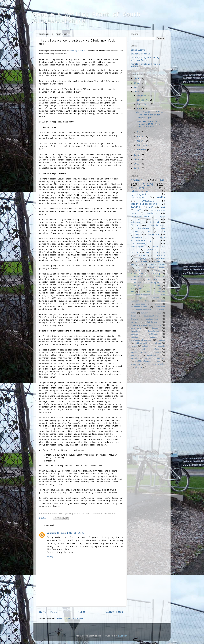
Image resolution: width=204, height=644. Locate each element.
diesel (140, 271)
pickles (134, 337)
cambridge (141, 304)
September (143, 104)
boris (148, 301)
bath (138, 268)
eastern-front (153, 319)
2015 (137, 92)
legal (162, 216)
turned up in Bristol (78, 50)
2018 (137, 79)
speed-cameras (153, 355)
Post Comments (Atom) (70, 619)
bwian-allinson (140, 216)
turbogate (154, 283)
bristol (155, 222)
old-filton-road (155, 253)
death (133, 316)
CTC (132, 289)
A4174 (148, 185)
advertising (139, 191)
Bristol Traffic (140, 54)
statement (153, 280)
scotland (141, 349)
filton (135, 225)
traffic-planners (143, 361)
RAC (155, 219)
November (142, 100)
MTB (140, 219)
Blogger (123, 636)
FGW (151, 289)
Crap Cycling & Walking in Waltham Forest (147, 59)
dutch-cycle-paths (144, 204)
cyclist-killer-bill (151, 313)
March (140, 141)
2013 (137, 160)
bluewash (135, 301)
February (142, 145)
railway (161, 340)
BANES (157, 262)
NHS (140, 292)
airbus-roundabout (145, 295)
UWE (162, 180)
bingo (139, 298)
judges (155, 328)
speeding (135, 358)
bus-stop (161, 301)
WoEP (163, 265)
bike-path (138, 188)
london (135, 207)
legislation (154, 331)
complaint (160, 307)
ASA (163, 207)
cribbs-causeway (144, 310)
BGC (159, 286)
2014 (137, 155)
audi (163, 295)
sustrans (161, 358)
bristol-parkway (156, 268)
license (134, 334)
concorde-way (138, 244)
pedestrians (137, 274)
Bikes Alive (138, 50)
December (142, 96)
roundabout (137, 277)
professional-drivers (141, 340)
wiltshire (142, 262)
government (136, 328)
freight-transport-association (146, 325)
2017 (137, 83)
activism (161, 292)
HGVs (162, 231)
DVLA (141, 289)
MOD (138, 234)
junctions (135, 331)
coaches (156, 304)
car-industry (138, 238)
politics (148, 201)
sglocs (156, 349)
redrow (141, 256)
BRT (132, 265)
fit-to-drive (153, 322)
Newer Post (48, 612)
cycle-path (138, 198)
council (138, 180)
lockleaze (144, 228)
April (140, 137)
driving (134, 319)
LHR (159, 289)
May (139, 132)
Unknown (51, 533)
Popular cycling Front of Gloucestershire (146, 65)
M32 (132, 292)
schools (161, 346)
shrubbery (156, 352)
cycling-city (140, 194)
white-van (136, 286)
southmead (135, 355)
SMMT (149, 292)
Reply (50, 557)
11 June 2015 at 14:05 (70, 533)
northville (153, 334)
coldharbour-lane (139, 307)
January (142, 150)
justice (155, 271)
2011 (137, 168)
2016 (137, 87)
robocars (160, 256)
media (161, 198)
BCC (149, 286)
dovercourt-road (152, 316)
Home (81, 612)
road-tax (157, 343)
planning (155, 274)
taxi (149, 231)
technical (136, 283)
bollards (152, 213)
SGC (139, 210)
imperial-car (157, 225)
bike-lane (154, 234)
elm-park (135, 322)
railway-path (141, 343)
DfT (143, 265)
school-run (147, 346)
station (148, 358)
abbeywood (137, 222)
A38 (151, 207)
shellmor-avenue (138, 352)
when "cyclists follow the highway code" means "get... (150, 115)
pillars (154, 337)
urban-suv (135, 364)
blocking (155, 298)
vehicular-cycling (156, 364)
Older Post (115, 612)
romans (134, 346)
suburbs (160, 259)
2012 (137, 164)
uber (159, 361)
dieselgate (137, 247)
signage (142, 259)
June (140, 109)
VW (152, 265)
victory (138, 367)
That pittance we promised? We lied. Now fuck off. (149, 124)
